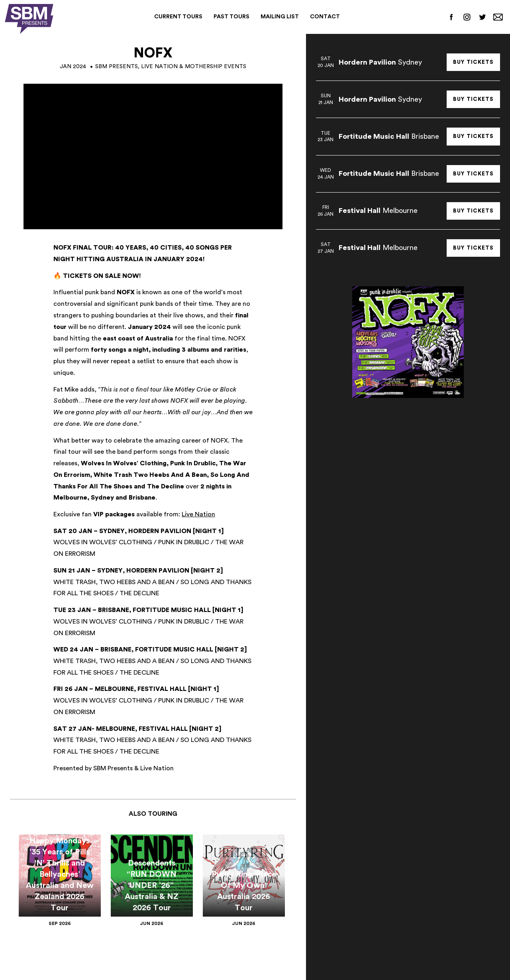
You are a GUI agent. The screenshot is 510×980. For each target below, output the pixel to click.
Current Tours (178, 17)
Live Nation (198, 514)
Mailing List (280, 17)
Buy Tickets (473, 62)
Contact (325, 17)
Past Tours (231, 17)
